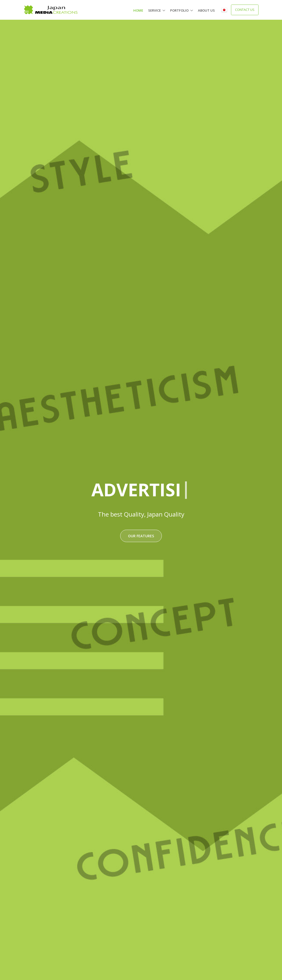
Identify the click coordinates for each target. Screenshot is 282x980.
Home (138, 10)
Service (155, 10)
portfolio (179, 10)
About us (206, 10)
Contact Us (245, 10)
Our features (141, 536)
